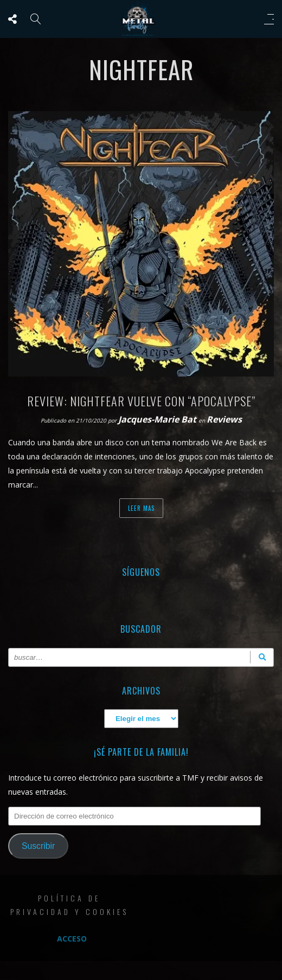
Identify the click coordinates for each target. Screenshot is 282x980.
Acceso (72, 939)
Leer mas (141, 508)
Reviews (224, 419)
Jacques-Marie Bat (158, 419)
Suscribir (38, 846)
